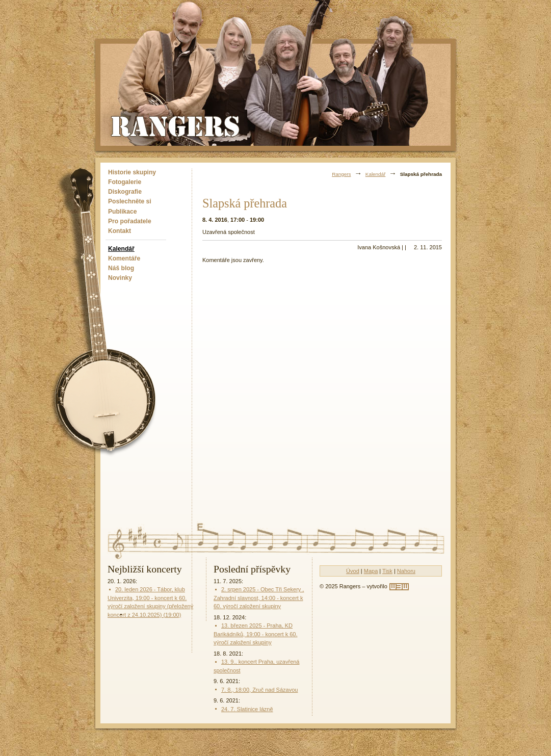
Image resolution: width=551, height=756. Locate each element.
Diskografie (125, 192)
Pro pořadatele (130, 221)
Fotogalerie (125, 182)
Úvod (353, 571)
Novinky (120, 278)
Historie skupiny (132, 172)
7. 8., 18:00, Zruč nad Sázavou (259, 690)
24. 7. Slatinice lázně (247, 709)
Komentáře (124, 258)
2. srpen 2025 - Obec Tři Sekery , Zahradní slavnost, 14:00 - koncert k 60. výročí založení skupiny (259, 598)
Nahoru (406, 571)
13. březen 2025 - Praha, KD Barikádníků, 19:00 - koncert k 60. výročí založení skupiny (255, 634)
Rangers (341, 174)
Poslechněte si (130, 201)
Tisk (387, 571)
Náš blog (121, 268)
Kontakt (120, 231)
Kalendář (121, 249)
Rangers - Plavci (176, 125)
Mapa (371, 571)
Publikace (122, 212)
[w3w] (399, 587)
